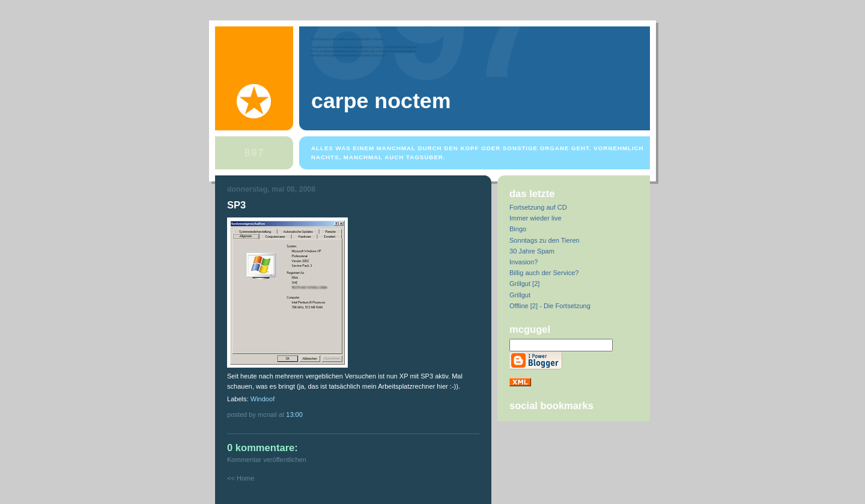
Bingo (518, 229)
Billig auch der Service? (544, 273)
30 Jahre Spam (532, 251)
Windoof (263, 399)
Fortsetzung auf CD (538, 207)
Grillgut (520, 295)
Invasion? (524, 262)
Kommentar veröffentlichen (267, 460)
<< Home (241, 478)
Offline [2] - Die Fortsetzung (550, 306)
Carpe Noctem (381, 101)
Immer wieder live (536, 218)
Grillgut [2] (524, 284)
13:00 (294, 414)
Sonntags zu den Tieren (545, 240)
